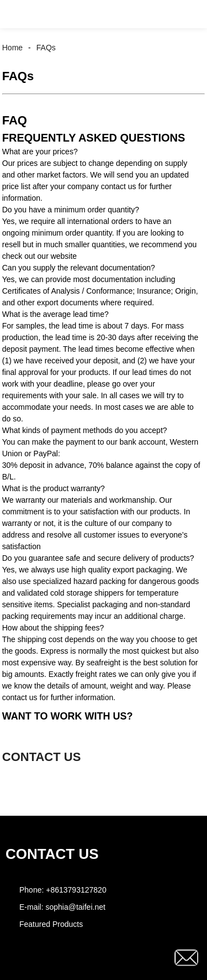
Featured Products (51, 924)
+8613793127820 (76, 890)
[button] (19, 14)
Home (12, 48)
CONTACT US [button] (42, 757)
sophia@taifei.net (75, 907)
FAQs (46, 48)
